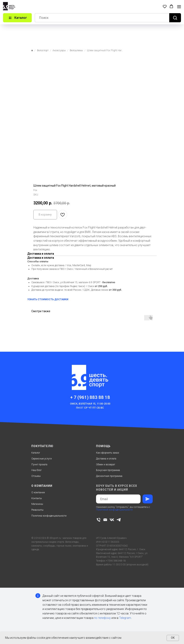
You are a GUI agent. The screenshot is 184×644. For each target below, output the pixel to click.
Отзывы (36, 476)
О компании (38, 492)
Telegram (125, 618)
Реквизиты (37, 510)
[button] (165, 6)
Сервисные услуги (42, 459)
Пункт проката (39, 465)
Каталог (36, 453)
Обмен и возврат (106, 465)
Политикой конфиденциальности (114, 510)
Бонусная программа (108, 470)
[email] (105, 520)
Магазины (37, 504)
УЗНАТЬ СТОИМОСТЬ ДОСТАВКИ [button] (48, 299)
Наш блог (36, 470)
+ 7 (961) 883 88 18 (90, 397)
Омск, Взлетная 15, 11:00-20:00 (90, 404)
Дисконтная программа (109, 476)
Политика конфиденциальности (49, 516)
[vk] (112, 520)
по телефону (102, 618)
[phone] (99, 520)
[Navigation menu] (179, 7)
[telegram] (119, 520)
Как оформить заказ (108, 453)
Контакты (37, 498)
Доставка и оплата (106, 459)
